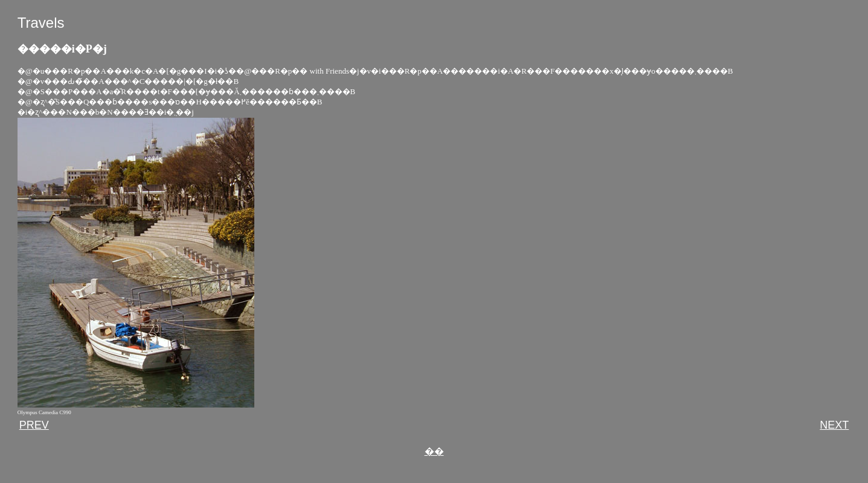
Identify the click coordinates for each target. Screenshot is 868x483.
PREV (34, 425)
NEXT (834, 425)
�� (434, 451)
